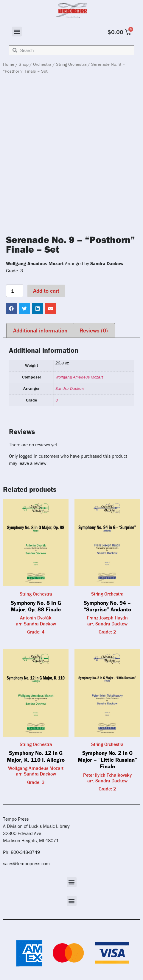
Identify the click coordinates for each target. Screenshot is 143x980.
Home (9, 64)
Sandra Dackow (70, 388)
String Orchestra (71, 64)
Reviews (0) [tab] (94, 330)
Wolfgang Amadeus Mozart (79, 377)
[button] (17, 32)
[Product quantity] (15, 291)
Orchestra (42, 64)
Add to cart (46, 291)
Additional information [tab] (40, 330)
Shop (24, 64)
